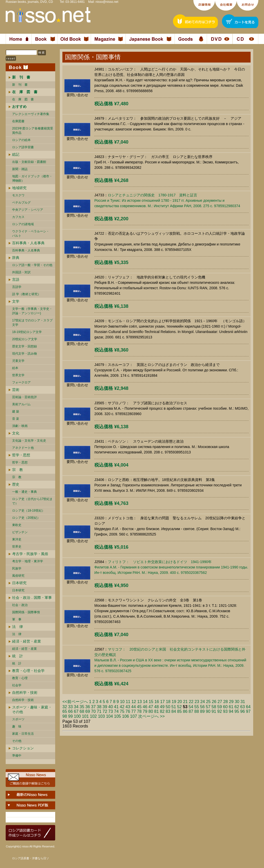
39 (105, 707)
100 (77, 716)
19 (174, 702)
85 (179, 711)
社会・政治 (20, 605)
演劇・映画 (20, 426)
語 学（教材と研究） (26, 294)
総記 (16, 154)
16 (157, 702)
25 (208, 702)
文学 (16, 301)
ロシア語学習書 (23, 147)
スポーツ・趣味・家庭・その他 (32, 709)
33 (70, 707)
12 (134, 702)
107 (134, 716)
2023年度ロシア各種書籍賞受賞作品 (33, 131)
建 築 (16, 411)
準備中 (17, 756)
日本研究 (19, 583)
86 (185, 711)
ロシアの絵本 (21, 140)
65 (65, 711)
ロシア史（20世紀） (26, 518)
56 (202, 707)
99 (70, 716)
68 (82, 711)
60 (225, 707)
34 (76, 707)
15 (151, 702)
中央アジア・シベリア (28, 210)
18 (168, 702)
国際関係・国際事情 (26, 612)
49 (162, 707)
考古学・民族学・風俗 (30, 554)
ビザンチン (20, 532)
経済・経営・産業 (27, 641)
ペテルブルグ (21, 203)
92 (220, 711)
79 (145, 711)
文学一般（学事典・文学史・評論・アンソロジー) (32, 311)
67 (76, 711)
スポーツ (18, 719)
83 (168, 711)
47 (151, 707)
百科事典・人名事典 (28, 243)
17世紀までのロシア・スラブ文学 (32, 323)
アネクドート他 (23, 448)
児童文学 (18, 361)
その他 (17, 741)
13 (139, 702)
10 (122, 702)
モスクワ (18, 195)
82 (162, 711)
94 (231, 711)
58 (214, 707)
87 (191, 711)
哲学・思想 (21, 455)
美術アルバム (21, 404)
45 (139, 707)
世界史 (17, 547)
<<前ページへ (75, 702)
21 (185, 702)
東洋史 (17, 539)
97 (248, 711)
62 (237, 707)
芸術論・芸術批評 (24, 397)
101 (85, 716)
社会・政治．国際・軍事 (32, 598)
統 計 (18, 656)
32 (65, 707)
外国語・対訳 (21, 272)
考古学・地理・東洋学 (28, 561)
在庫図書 (18, 121)
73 (111, 711)
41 (116, 707)
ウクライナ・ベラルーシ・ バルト (31, 234)
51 (174, 707)
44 (134, 707)
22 (191, 702)
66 (70, 711)
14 (145, 702)
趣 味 (17, 726)
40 (111, 707)
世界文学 (18, 375)
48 (156, 707)
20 (180, 702)
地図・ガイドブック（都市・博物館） (32, 178)
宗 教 (18, 470)
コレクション (23, 748)
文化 (16, 433)
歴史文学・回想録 (24, 346)
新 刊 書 (20, 85)
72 (105, 711)
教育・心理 (20, 678)
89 (202, 711)
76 (128, 711)
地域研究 (19, 188)
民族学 (17, 568)
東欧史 (17, 525)
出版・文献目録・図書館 (29, 162)
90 (208, 711)
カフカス (18, 217)
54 (191, 707)
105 (117, 716)
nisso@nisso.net (107, 2)
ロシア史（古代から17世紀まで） (32, 501)
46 (145, 707)
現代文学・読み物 (24, 354)
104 (109, 716)
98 (65, 716)
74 (116, 711)
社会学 (17, 685)
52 (179, 707)
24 (203, 702)
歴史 (16, 484)
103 (101, 716)
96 (243, 711)
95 (237, 711)
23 (197, 702)
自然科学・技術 (25, 692)
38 (99, 707)
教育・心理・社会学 (28, 671)
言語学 (17, 287)
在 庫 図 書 (23, 99)
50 (168, 707)
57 (208, 707)
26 (214, 702)
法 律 (18, 627)
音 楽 (16, 419)
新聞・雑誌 (20, 169)
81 (156, 711)
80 (151, 711)
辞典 (16, 258)
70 (93, 711)
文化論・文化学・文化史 (29, 441)
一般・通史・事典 (24, 492)
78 (139, 711)
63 (243, 707)
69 (88, 711)
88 (197, 711)
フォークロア (21, 382)
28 (226, 702)
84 (174, 711)
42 (122, 707)
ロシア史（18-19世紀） (28, 511)
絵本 (15, 368)
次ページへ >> (151, 716)
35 (82, 707)
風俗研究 (18, 576)
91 (214, 711)
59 (220, 707)
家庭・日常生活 (23, 734)
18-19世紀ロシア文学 (27, 332)
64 (248, 707)
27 (220, 702)
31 (243, 702)
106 (125, 716)
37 (93, 707)
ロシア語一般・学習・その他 (32, 265)
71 (99, 711)
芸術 (16, 390)
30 (237, 702)
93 (225, 711)
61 (231, 707)
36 (88, 707)
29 (231, 702)
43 (128, 707)
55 (197, 707)
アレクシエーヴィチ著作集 (31, 114)
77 (134, 711)
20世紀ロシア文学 (25, 339)
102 (93, 716)
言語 (16, 279)
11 (128, 702)
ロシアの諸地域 (23, 224)
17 (162, 702)
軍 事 (17, 619)
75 (122, 711)
